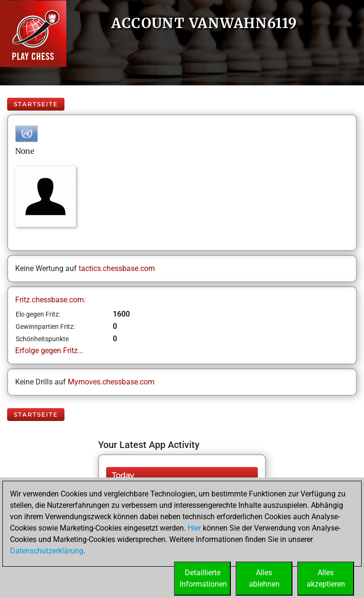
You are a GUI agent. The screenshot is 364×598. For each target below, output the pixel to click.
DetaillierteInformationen (203, 578)
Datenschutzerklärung (47, 551)
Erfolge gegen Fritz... (49, 350)
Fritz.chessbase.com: (50, 300)
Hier (194, 528)
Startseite (36, 104)
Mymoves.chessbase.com (111, 382)
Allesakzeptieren (326, 578)
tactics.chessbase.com (117, 268)
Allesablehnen (264, 578)
